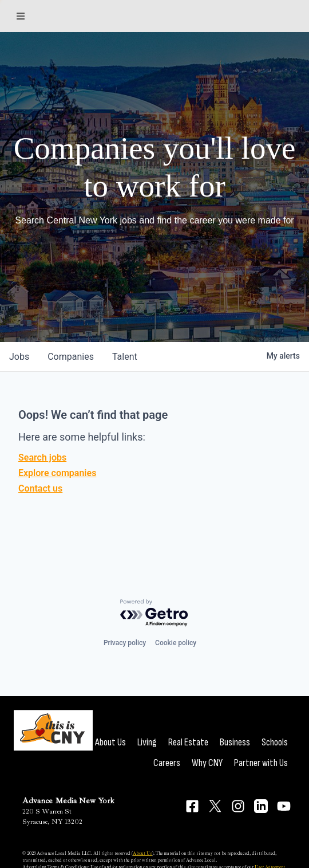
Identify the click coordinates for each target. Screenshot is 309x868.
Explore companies (57, 473)
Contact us (40, 488)
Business (235, 742)
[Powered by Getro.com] (154, 613)
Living (147, 742)
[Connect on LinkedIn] (261, 806)
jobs (19, 357)
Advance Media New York (68, 801)
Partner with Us (261, 763)
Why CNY (207, 763)
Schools (275, 742)
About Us (110, 742)
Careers (167, 763)
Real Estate (188, 742)
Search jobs (42, 457)
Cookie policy (176, 643)
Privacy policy (125, 643)
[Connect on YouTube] (284, 806)
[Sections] (21, 16)
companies (71, 357)
